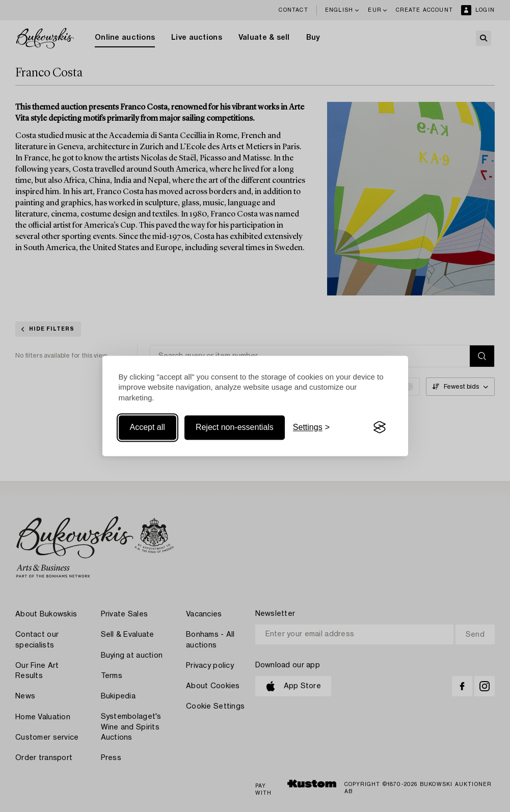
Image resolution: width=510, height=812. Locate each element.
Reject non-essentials (235, 427)
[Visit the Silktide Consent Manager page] (380, 427)
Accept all (147, 427)
